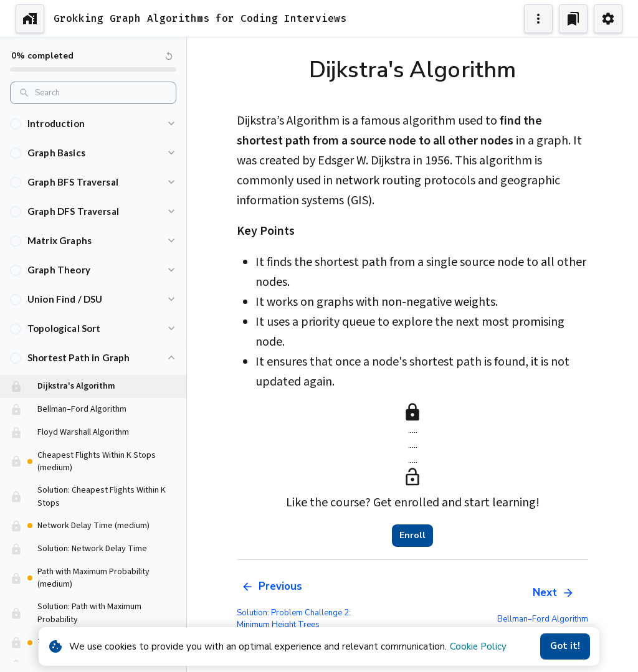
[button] (93, 124)
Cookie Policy (478, 646)
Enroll (412, 536)
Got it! (565, 646)
